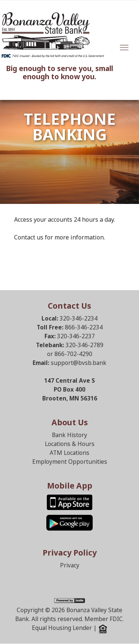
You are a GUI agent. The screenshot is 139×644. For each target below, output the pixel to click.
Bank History (69, 435)
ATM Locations (69, 453)
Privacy (70, 565)
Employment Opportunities (70, 462)
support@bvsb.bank (79, 363)
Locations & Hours (70, 444)
